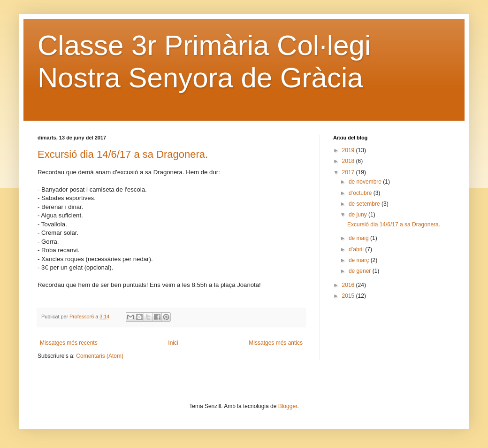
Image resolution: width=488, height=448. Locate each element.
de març (360, 260)
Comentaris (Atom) (100, 356)
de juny (358, 215)
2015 (349, 296)
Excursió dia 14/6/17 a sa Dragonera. (123, 154)
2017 (349, 172)
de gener (361, 271)
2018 (349, 161)
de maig (359, 238)
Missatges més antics (276, 343)
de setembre (365, 204)
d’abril (357, 249)
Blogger (288, 406)
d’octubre (361, 193)
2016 (349, 285)
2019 (349, 150)
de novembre (366, 182)
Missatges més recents (69, 343)
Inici (173, 343)
